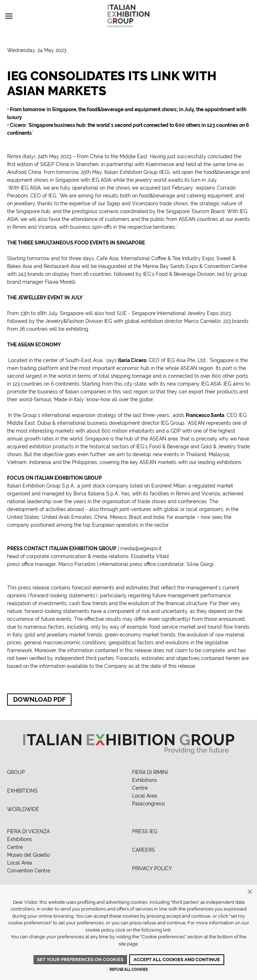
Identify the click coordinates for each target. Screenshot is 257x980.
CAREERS (143, 850)
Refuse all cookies (129, 969)
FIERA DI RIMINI (150, 772)
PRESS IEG (145, 831)
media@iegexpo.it (141, 548)
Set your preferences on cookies (80, 960)
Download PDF (39, 699)
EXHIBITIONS (22, 791)
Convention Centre (29, 871)
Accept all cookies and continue (177, 960)
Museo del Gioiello (28, 855)
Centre (140, 788)
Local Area (145, 796)
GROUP (16, 772)
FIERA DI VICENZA (28, 831)
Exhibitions (145, 780)
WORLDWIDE (23, 809)
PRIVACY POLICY (152, 868)
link (167, 930)
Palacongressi (148, 804)
